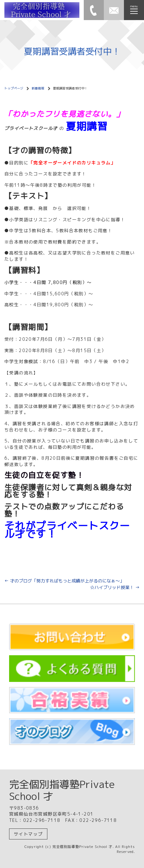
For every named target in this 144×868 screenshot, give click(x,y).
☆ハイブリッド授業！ (115, 587)
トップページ (14, 88)
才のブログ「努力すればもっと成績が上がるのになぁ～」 (67, 581)
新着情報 (38, 88)
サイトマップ (28, 834)
